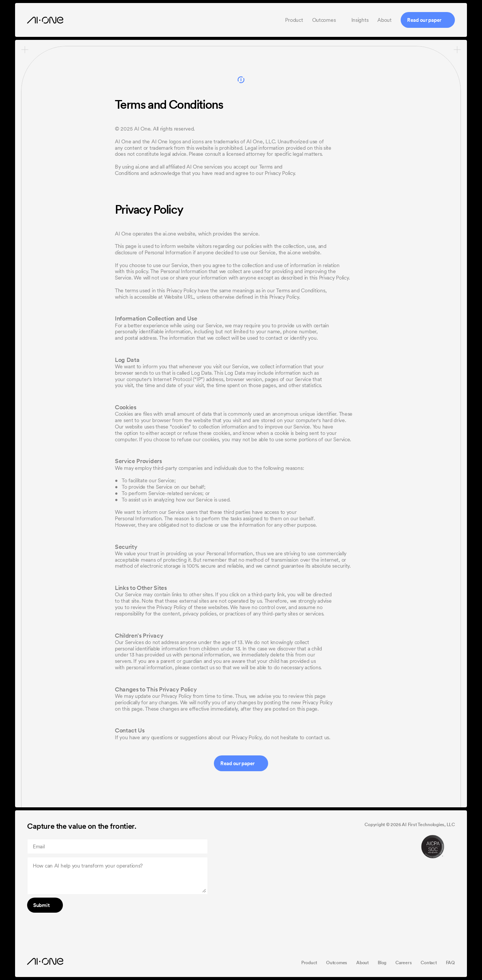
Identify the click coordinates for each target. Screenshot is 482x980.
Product (294, 20)
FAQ (450, 963)
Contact (429, 963)
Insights (360, 20)
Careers (403, 963)
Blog (382, 963)
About (384, 20)
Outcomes (325, 20)
